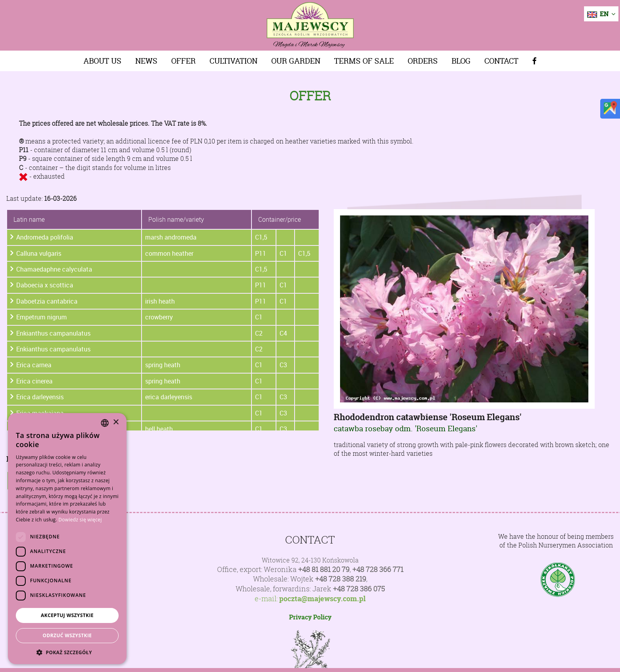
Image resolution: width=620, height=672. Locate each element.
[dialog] (67, 539)
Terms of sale (364, 61)
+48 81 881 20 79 (324, 569)
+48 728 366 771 (378, 569)
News (146, 61)
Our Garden (296, 61)
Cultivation (233, 61)
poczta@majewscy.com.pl (322, 599)
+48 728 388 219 (341, 579)
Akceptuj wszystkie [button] (67, 615)
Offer (183, 61)
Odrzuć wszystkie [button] (67, 635)
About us (102, 61)
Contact (501, 61)
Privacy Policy (310, 617)
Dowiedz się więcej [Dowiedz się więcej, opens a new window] (80, 520)
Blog (461, 61)
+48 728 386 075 (359, 589)
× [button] (116, 422)
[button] (67, 652)
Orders (423, 61)
